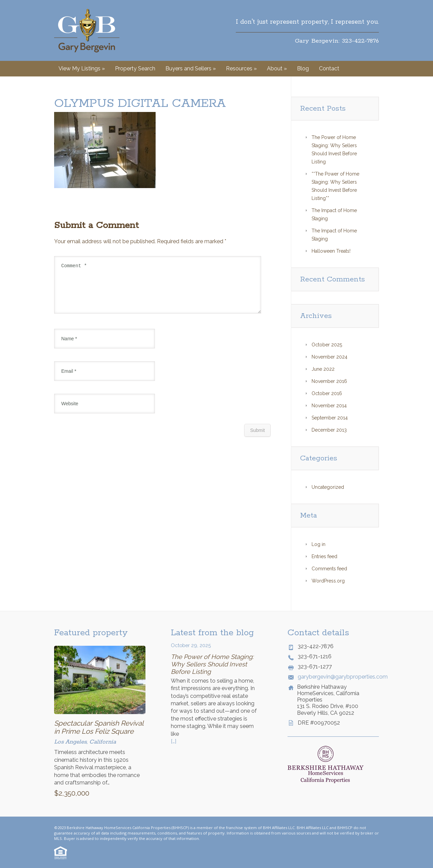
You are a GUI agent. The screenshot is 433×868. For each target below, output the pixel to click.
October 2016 (327, 393)
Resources (241, 68)
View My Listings (82, 68)
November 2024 (329, 357)
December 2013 (329, 430)
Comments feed (329, 569)
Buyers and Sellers (191, 68)
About (277, 68)
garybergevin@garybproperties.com (338, 677)
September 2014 (330, 418)
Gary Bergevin (87, 30)
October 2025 (327, 345)
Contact (329, 68)
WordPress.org (328, 581)
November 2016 (329, 381)
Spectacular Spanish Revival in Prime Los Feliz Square (99, 727)
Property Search (135, 68)
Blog (303, 68)
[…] (174, 741)
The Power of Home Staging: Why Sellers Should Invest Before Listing (212, 664)
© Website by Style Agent (224, 838)
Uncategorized (328, 487)
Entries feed (324, 556)
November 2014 (329, 406)
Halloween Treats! (331, 251)
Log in (318, 544)
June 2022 (323, 369)
